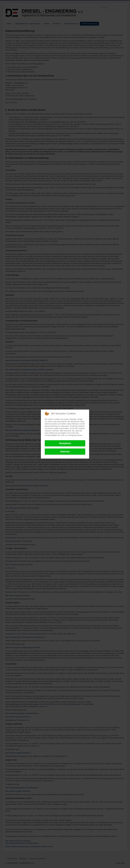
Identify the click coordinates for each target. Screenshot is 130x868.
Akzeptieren (65, 443)
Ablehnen (65, 452)
